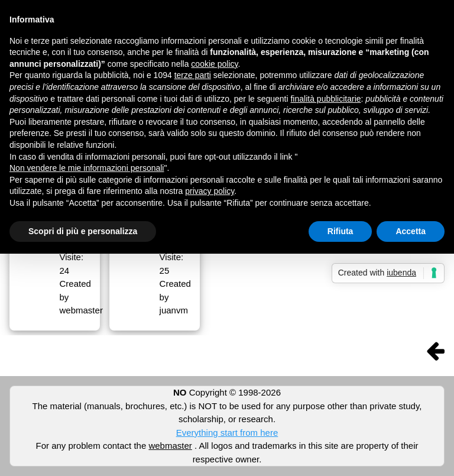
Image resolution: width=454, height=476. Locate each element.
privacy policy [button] (210, 191)
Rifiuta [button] (340, 231)
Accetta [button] (411, 231)
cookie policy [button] (214, 64)
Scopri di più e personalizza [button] (83, 231)
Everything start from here (227, 433)
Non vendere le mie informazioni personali (87, 168)
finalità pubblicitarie (325, 99)
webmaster (170, 446)
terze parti (193, 75)
